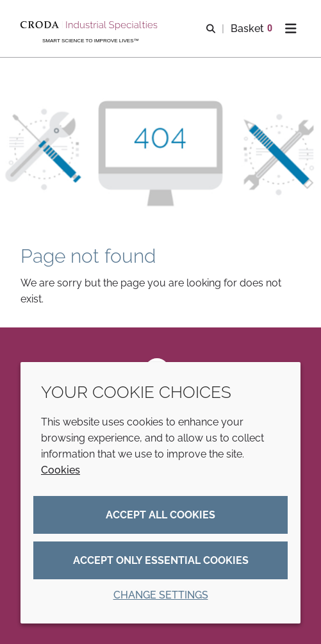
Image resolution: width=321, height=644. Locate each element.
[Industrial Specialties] (91, 26)
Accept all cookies (160, 515)
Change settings (161, 595)
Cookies (61, 470)
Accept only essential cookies (161, 560)
